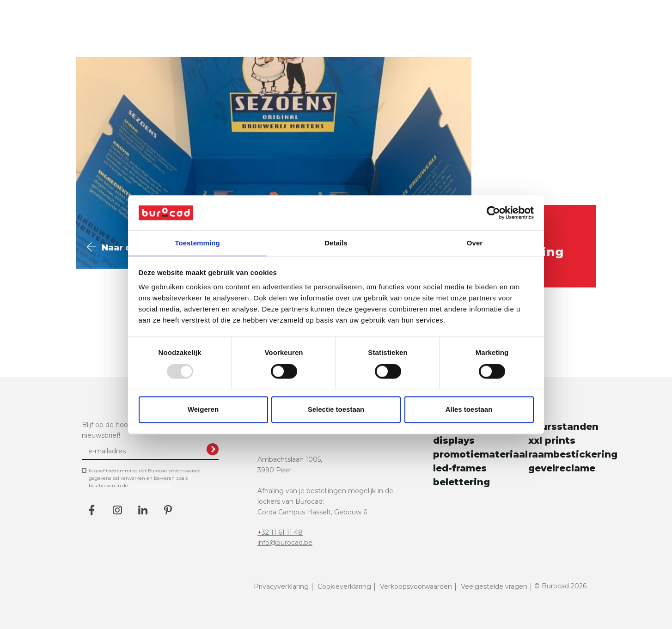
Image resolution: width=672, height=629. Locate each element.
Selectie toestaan (336, 410)
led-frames (460, 464)
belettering (461, 477)
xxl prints (552, 436)
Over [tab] (475, 243)
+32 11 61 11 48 (280, 527)
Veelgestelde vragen (494, 582)
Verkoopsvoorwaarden (416, 582)
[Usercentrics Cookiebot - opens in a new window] (493, 212)
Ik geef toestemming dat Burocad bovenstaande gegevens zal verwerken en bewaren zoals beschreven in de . (145, 474)
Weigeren (203, 410)
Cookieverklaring (344, 582)
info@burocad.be (285, 538)
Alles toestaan (469, 410)
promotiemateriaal (464, 450)
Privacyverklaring (281, 582)
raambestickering (559, 450)
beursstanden (559, 422)
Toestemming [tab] (197, 243)
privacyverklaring (149, 481)
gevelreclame (559, 464)
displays (454, 436)
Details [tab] (336, 243)
